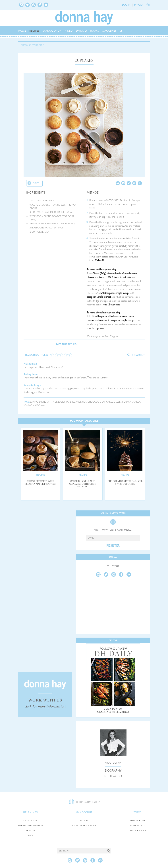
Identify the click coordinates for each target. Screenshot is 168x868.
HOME (22, 31)
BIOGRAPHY (113, 771)
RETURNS (30, 831)
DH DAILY (81, 31)
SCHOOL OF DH (52, 31)
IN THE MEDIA (113, 776)
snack (127, 402)
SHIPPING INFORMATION (30, 826)
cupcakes (107, 402)
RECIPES (34, 31)
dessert (118, 402)
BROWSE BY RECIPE (32, 45)
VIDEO (69, 31)
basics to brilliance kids (72, 402)
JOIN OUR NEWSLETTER (84, 826)
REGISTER (113, 546)
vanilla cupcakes (34, 405)
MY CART (139, 5)
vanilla (136, 402)
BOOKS (95, 31)
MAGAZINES (109, 31)
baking (34, 402)
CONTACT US (30, 821)
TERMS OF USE (138, 821)
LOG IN (126, 5)
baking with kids (48, 402)
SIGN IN (84, 821)
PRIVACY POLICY (138, 831)
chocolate (94, 402)
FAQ (30, 836)
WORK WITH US (138, 826)
